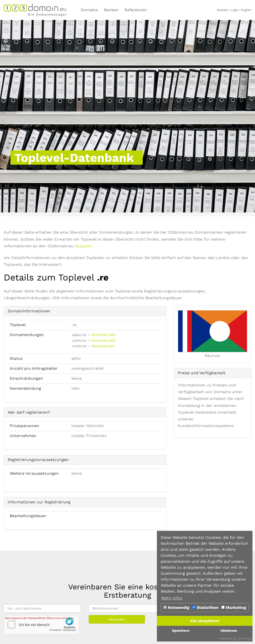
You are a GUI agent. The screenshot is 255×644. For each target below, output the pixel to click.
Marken (111, 10)
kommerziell (103, 335)
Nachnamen (103, 346)
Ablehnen (229, 631)
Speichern (181, 631)
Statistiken (205, 607)
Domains (89, 10)
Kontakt (223, 10)
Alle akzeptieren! (205, 621)
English (246, 10)
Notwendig (176, 607)
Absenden (117, 619)
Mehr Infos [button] (172, 598)
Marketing (234, 607)
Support (83, 246)
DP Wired (244, 639)
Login (235, 10)
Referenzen (136, 10)
